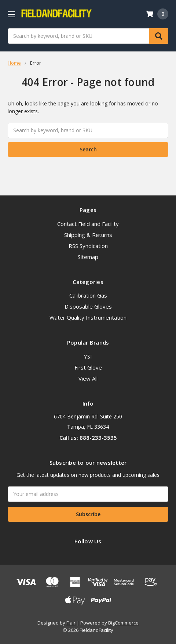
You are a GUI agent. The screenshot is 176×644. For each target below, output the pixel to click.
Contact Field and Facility (88, 224)
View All (88, 378)
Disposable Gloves (88, 306)
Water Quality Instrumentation (88, 317)
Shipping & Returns (88, 235)
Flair (71, 623)
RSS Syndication (88, 246)
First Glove (88, 367)
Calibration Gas (88, 295)
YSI (88, 356)
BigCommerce (123, 623)
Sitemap (88, 257)
